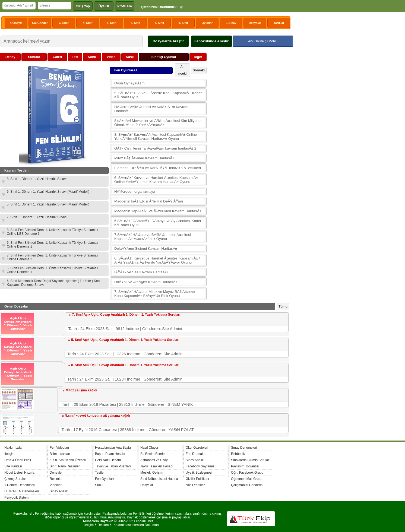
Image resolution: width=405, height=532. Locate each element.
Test (75, 57)
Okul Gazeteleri (197, 448)
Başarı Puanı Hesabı (110, 454)
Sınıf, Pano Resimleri (65, 466)
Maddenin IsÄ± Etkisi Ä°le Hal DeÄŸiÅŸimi (149, 201)
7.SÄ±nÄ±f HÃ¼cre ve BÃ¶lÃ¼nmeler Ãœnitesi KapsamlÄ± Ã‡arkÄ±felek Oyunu (153, 237)
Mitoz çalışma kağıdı (81, 390)
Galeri (57, 57)
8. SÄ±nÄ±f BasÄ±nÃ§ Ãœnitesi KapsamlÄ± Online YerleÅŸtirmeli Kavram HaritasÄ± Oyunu (156, 137)
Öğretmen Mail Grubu (247, 479)
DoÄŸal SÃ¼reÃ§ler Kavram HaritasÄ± (146, 282)
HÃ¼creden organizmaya (135, 191)
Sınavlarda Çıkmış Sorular (250, 460)
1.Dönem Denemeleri (20, 485)
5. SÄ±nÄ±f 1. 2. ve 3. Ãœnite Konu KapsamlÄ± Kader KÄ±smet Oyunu (158, 95)
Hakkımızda (13, 448)
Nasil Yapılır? (195, 485)
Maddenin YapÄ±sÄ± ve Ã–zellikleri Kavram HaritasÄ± (158, 211)
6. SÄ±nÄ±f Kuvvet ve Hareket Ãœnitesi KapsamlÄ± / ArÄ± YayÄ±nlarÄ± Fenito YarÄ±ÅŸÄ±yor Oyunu (157, 260)
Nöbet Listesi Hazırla (19, 473)
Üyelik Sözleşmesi (199, 473)
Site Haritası (13, 466)
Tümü (283, 306)
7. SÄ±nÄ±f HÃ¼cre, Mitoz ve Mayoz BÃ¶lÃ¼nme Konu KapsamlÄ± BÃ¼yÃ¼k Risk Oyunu (155, 294)
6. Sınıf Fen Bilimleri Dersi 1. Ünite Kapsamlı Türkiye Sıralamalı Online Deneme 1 (53, 245)
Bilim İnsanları (60, 454)
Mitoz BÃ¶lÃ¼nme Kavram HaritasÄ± (144, 158)
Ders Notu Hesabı (108, 460)
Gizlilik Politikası (197, 479)
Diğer (198, 57)
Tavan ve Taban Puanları (113, 466)
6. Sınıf (136, 23)
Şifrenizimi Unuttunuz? (159, 7)
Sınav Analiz (195, 460)
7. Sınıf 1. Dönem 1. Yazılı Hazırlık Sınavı (37, 217)
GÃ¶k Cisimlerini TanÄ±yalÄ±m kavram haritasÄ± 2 (155, 148)
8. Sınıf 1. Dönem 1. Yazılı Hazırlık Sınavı (37, 179)
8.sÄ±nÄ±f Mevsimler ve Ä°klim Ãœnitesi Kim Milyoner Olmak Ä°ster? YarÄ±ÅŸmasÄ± (158, 123)
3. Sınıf (64, 23)
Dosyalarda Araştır (168, 41)
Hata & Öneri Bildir (18, 460)
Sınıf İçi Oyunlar (164, 57)
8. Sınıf (183, 23)
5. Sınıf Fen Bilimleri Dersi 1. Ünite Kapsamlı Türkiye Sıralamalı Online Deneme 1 (53, 270)
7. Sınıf (159, 23)
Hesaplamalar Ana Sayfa (113, 448)
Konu (92, 57)
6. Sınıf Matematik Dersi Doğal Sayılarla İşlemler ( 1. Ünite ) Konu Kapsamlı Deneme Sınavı (54, 283)
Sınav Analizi (59, 491)
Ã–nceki (183, 70)
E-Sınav (231, 23)
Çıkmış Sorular (15, 479)
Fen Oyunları (104, 479)
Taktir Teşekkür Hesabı (157, 466)
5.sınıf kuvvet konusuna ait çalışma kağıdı (98, 416)
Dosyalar (255, 23)
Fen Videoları (59, 448)
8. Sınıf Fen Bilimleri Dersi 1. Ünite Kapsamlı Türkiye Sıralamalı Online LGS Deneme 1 (53, 232)
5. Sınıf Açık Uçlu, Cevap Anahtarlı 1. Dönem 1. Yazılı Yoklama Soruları (125, 340)
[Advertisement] (249, 134)
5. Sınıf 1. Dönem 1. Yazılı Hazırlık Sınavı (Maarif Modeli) (48, 204)
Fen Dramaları (196, 454)
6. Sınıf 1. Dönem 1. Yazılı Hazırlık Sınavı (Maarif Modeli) (48, 192)
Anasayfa (16, 23)
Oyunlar (207, 23)
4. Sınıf (88, 23)
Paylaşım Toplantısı (245, 466)
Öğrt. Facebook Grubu (247, 473)
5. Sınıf (112, 23)
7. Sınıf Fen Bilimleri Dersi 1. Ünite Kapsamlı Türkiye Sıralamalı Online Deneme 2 (53, 257)
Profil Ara (125, 6)
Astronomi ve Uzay (154, 460)
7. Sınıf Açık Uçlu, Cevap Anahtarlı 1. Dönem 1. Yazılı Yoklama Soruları (126, 315)
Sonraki (199, 70)
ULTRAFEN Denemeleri (22, 491)
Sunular (34, 57)
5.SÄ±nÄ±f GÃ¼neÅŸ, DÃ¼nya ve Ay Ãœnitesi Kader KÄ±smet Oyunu (158, 223)
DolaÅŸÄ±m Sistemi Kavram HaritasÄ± (146, 248)
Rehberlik (238, 454)
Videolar (56, 485)
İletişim (9, 454)
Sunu (99, 485)
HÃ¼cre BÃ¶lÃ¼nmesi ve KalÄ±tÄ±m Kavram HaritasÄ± (151, 109)
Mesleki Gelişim (152, 473)
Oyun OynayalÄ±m (129, 83)
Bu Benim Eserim (153, 454)
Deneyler (56, 473)
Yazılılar (279, 23)
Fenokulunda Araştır (211, 41)
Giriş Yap (83, 6)
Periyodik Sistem (16, 498)
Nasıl (130, 57)
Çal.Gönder (40, 23)
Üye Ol (104, 6)
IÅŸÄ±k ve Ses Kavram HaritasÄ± (142, 272)
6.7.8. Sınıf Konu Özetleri (68, 460)
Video (111, 57)
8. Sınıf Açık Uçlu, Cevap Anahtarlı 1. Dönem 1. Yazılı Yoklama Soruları (125, 365)
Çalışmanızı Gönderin (247, 485)
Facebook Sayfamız (200, 466)
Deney (10, 57)
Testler (100, 473)
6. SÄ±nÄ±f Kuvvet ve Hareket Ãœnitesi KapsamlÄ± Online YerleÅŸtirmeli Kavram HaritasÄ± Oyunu (156, 180)
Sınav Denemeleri (244, 448)
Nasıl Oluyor (149, 448)
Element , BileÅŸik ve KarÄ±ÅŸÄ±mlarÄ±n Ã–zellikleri (158, 168)
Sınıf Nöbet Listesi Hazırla (159, 479)
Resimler (56, 479)
